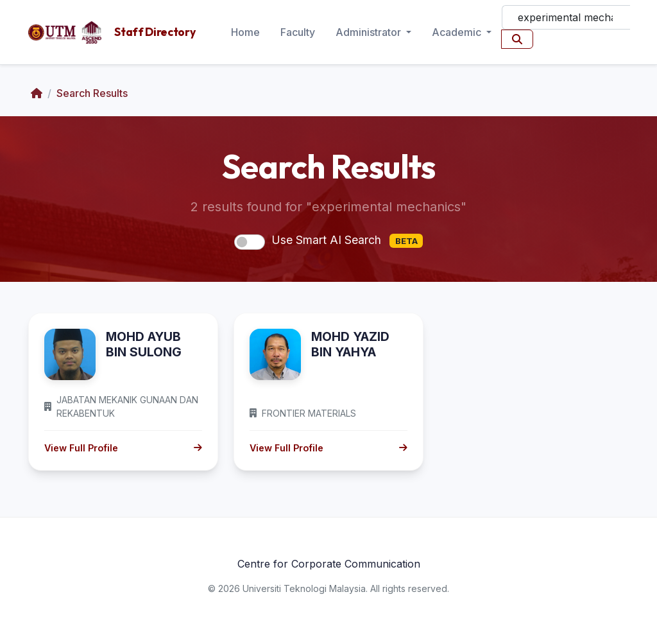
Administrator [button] (370, 32)
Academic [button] (458, 32)
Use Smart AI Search (347, 241)
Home (245, 32)
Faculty (298, 32)
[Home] (37, 93)
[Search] (566, 17)
